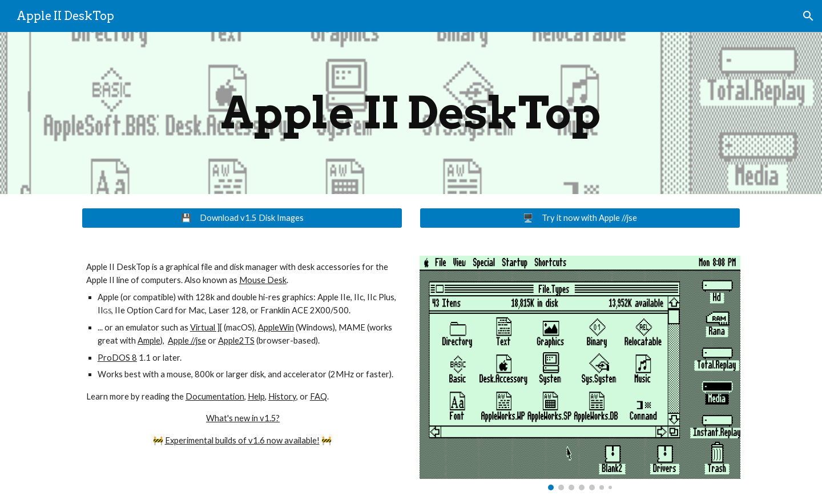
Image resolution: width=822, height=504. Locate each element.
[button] (808, 16)
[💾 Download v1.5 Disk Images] (242, 218)
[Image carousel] (580, 373)
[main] (411, 113)
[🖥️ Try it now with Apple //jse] (580, 218)
